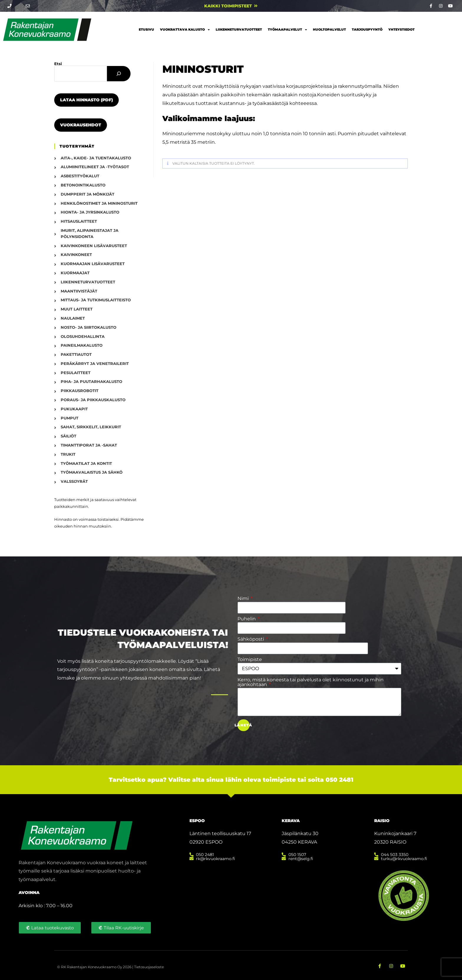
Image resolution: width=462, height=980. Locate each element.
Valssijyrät (74, 481)
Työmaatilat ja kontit (86, 463)
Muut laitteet (77, 309)
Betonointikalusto (83, 185)
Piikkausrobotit (80, 391)
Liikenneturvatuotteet (239, 29)
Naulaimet (73, 318)
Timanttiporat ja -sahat (89, 445)
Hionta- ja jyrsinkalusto (90, 212)
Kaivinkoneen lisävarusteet (94, 246)
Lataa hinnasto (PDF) (86, 100)
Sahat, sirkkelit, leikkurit (91, 427)
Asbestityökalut (80, 176)
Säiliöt (69, 436)
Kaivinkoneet (76, 254)
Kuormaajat (75, 273)
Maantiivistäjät (79, 291)
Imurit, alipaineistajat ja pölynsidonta (90, 233)
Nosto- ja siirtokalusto (89, 327)
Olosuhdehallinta (83, 336)
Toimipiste (250, 660)
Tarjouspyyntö (367, 29)
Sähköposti (251, 639)
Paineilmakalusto (82, 345)
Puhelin (247, 619)
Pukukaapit (74, 409)
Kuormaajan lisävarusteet (93, 264)
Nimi (244, 599)
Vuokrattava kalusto (185, 30)
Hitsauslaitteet (79, 221)
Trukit (68, 454)
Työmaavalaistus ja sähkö (92, 472)
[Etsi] (119, 74)
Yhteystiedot (401, 29)
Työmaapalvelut (287, 30)
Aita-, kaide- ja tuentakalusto (96, 158)
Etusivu (146, 29)
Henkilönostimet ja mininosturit (99, 203)
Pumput (70, 418)
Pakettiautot (76, 354)
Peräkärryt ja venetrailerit (95, 363)
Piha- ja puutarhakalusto (91, 381)
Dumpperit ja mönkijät (88, 194)
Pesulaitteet (76, 373)
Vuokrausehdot (81, 125)
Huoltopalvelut (329, 29)
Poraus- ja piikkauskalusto (93, 400)
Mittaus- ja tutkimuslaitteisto (96, 300)
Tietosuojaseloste (149, 966)
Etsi (58, 64)
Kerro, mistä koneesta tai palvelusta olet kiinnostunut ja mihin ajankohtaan (311, 682)
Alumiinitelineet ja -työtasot (95, 167)
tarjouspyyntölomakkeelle (145, 661)
